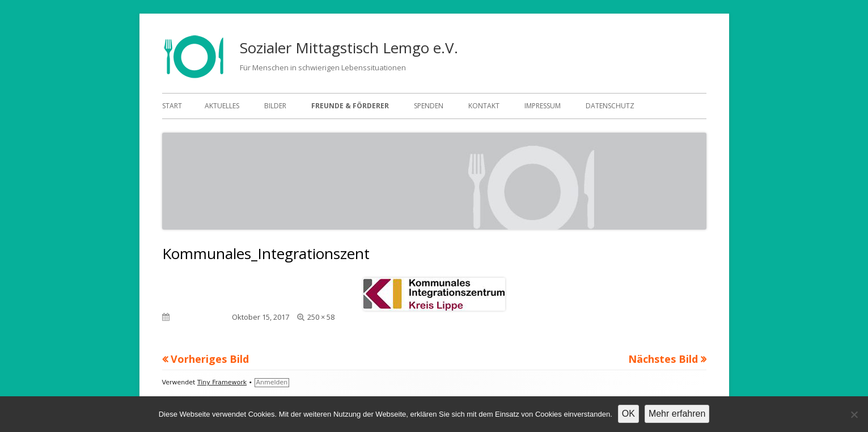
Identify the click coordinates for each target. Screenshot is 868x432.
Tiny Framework (222, 382)
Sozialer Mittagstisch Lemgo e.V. (349, 48)
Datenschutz (610, 106)
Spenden (429, 106)
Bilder (275, 106)
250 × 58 (321, 317)
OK (628, 414)
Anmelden (272, 382)
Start (172, 106)
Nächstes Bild (663, 359)
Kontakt (484, 106)
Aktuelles (222, 106)
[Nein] (854, 414)
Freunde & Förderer (350, 106)
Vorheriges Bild (210, 359)
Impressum (543, 106)
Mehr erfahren (677, 414)
